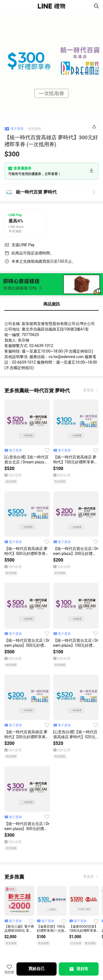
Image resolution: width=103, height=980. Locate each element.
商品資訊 (52, 304)
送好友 (79, 969)
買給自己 (36, 969)
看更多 (89, 390)
